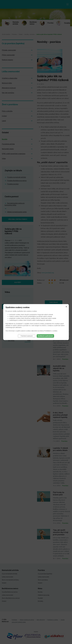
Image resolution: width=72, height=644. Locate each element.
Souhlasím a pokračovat (45, 336)
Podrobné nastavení (27, 336)
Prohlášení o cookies (51, 331)
